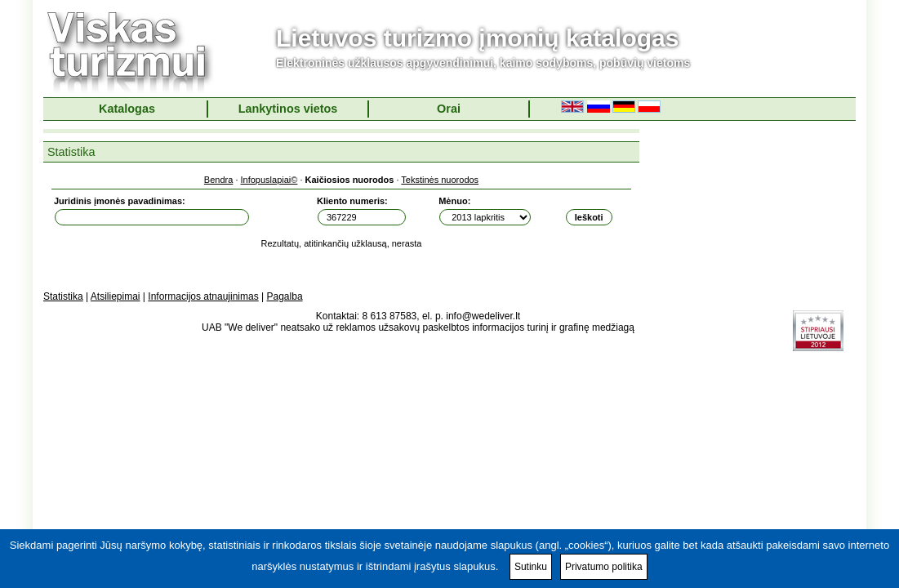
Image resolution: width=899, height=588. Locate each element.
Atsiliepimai (116, 296)
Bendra (218, 180)
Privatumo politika (604, 567)
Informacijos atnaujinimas (203, 296)
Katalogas (127, 109)
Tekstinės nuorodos (440, 180)
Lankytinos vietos (288, 109)
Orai (449, 109)
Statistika (63, 296)
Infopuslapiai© (269, 180)
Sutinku (531, 567)
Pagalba (285, 296)
